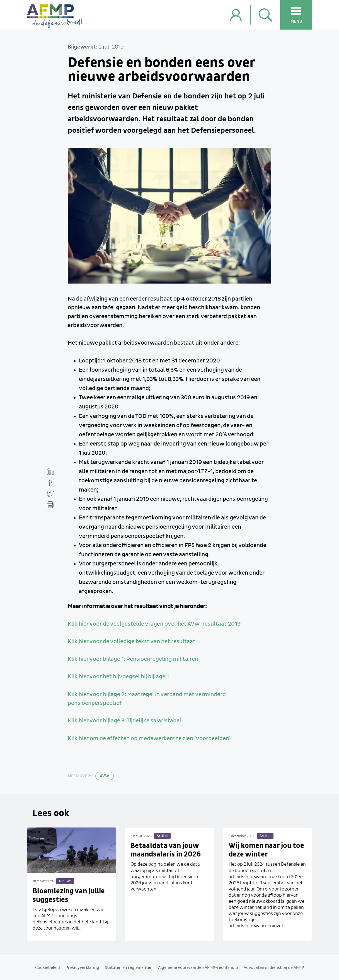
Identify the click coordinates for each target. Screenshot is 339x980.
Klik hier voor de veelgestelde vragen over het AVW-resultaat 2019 (154, 624)
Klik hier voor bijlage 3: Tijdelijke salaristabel (124, 721)
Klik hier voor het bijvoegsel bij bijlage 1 (118, 677)
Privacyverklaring (82, 968)
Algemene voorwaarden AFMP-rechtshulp (198, 968)
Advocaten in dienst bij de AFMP (274, 968)
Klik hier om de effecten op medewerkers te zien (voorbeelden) (149, 739)
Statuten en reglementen (129, 968)
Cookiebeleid (48, 968)
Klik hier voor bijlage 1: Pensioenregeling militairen (133, 659)
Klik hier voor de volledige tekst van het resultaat (132, 642)
